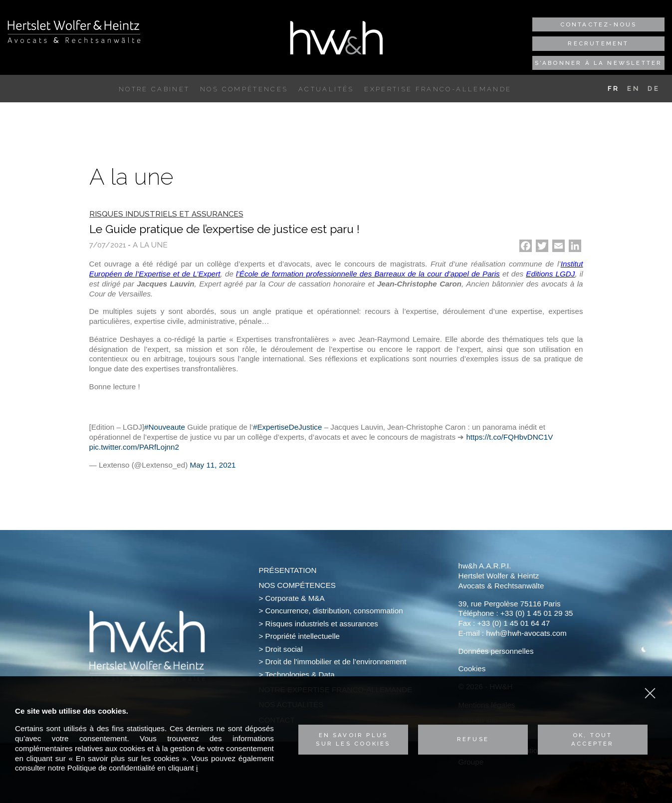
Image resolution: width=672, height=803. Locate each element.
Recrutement (598, 43)
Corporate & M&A (295, 598)
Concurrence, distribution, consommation (334, 611)
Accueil (106, 89)
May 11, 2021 (213, 465)
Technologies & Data (300, 674)
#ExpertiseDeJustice (287, 427)
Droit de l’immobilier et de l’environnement (336, 662)
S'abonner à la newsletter (599, 63)
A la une (150, 245)
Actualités (326, 89)
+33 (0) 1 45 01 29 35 (537, 613)
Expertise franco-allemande (438, 89)
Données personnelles (496, 651)
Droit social (284, 649)
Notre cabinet (154, 89)
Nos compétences (244, 89)
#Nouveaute (165, 427)
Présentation (287, 570)
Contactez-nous (599, 24)
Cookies (472, 669)
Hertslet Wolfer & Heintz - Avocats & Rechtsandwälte (74, 31)
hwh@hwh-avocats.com (526, 633)
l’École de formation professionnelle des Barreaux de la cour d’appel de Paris (368, 274)
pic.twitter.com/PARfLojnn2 (134, 447)
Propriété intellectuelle (303, 636)
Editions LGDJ (550, 274)
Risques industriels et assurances (322, 624)
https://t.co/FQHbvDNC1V (509, 437)
